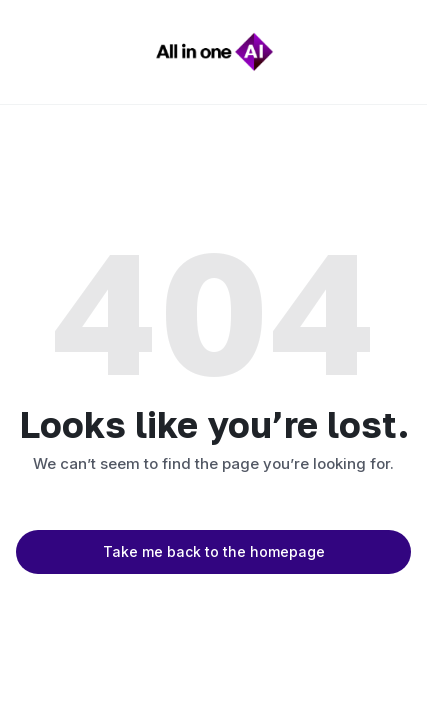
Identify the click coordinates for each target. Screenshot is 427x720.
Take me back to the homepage (214, 551)
